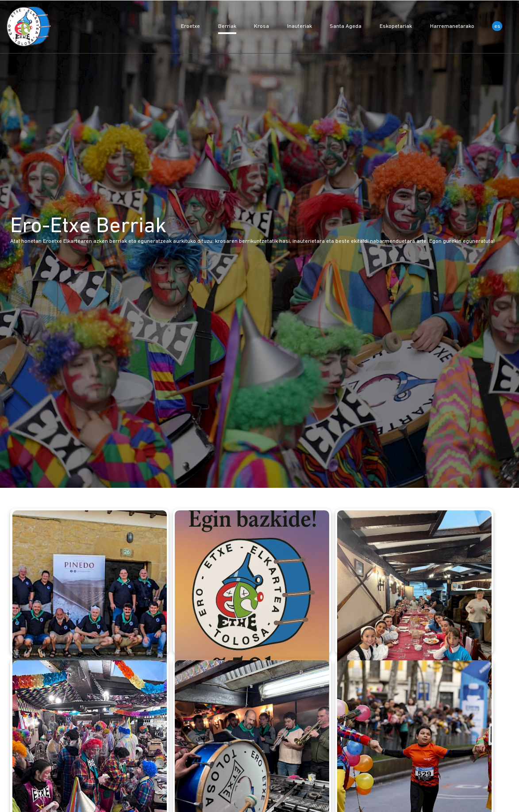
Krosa (262, 26)
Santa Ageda (346, 26)
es (497, 26)
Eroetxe (191, 26)
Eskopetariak (396, 26)
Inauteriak (300, 26)
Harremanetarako (453, 26)
